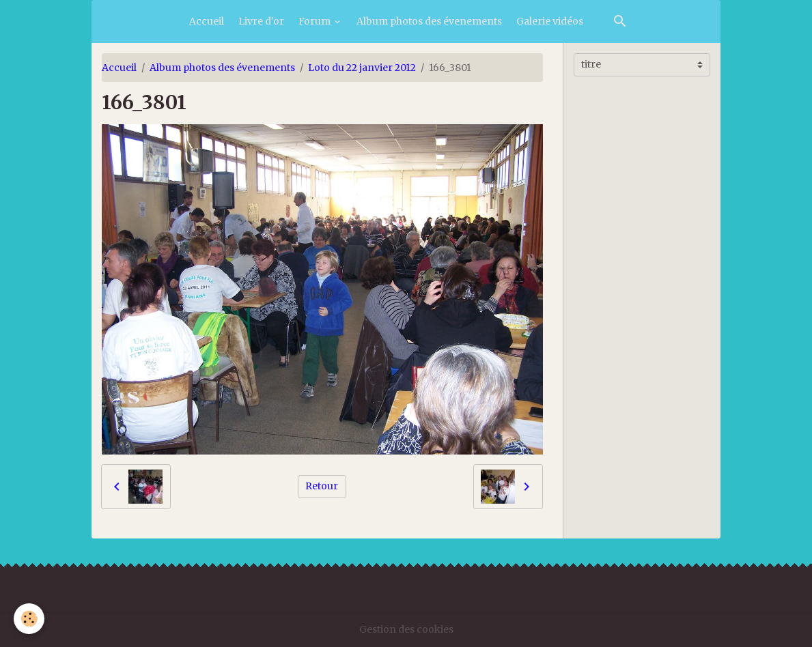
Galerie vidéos (550, 21)
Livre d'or (261, 21)
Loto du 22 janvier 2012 (362, 68)
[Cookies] (29, 619)
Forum (316, 21)
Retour (322, 486)
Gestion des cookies (406, 629)
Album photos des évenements (429, 21)
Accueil (207, 21)
